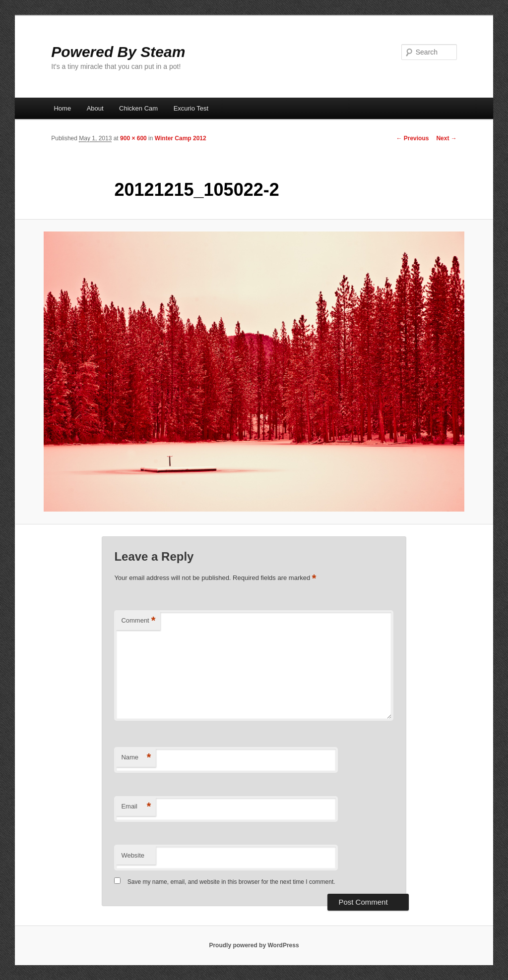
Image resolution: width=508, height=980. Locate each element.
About (95, 108)
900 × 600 (133, 138)
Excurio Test (191, 108)
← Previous (412, 138)
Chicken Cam (138, 108)
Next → (446, 138)
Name (136, 758)
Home (62, 108)
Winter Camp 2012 (181, 138)
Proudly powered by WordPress (254, 945)
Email (136, 807)
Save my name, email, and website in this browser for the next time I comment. (231, 882)
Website (133, 855)
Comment (138, 621)
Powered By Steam (118, 52)
